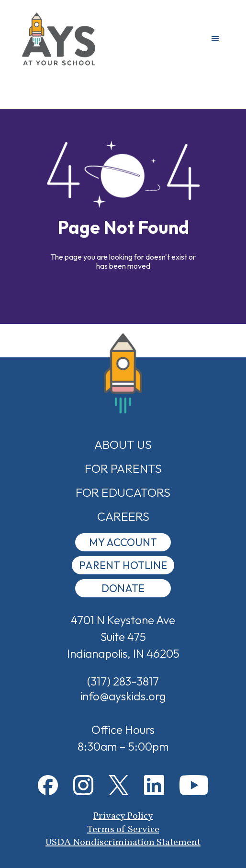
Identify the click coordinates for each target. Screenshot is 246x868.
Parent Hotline (123, 565)
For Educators (123, 492)
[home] (59, 39)
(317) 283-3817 (123, 681)
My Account (123, 542)
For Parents (123, 468)
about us (123, 445)
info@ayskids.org (123, 696)
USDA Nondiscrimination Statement (123, 843)
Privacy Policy (123, 816)
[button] (215, 39)
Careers (123, 516)
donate (123, 588)
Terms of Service (123, 830)
